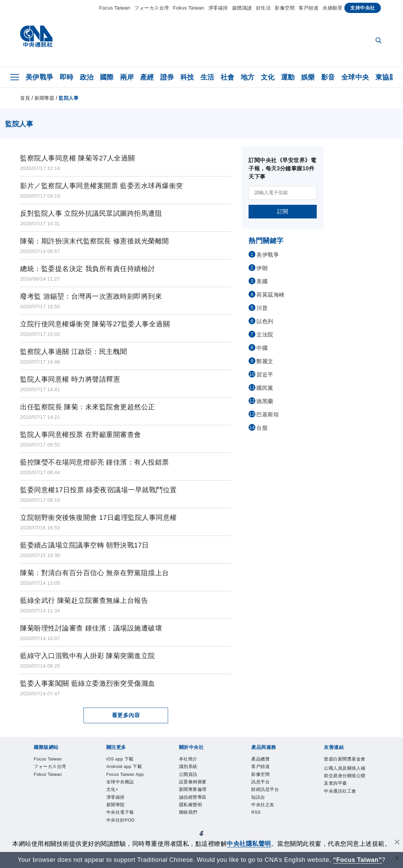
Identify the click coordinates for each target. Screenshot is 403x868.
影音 (328, 77)
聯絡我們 (254, 798)
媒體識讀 (242, 8)
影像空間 (285, 8)
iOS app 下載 (39, 779)
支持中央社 (363, 8)
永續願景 (332, 8)
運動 (288, 77)
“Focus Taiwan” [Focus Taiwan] (357, 860)
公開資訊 (83, 798)
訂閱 (283, 211)
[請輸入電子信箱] (283, 193)
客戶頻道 (309, 8)
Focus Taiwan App (134, 779)
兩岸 (127, 77)
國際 (107, 77)
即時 (67, 77)
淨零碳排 (218, 8)
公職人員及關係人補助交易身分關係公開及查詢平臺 (150, 835)
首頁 (25, 98)
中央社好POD (322, 779)
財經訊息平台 (140, 816)
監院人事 (69, 98)
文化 (268, 77)
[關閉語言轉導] (397, 859)
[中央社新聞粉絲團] (22, 742)
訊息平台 (108, 816)
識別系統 (58, 798)
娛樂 (308, 77)
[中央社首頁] (36, 38)
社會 (228, 77)
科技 (187, 77)
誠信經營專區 (190, 798)
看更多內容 (126, 715)
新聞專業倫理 (153, 798)
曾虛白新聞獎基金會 (49, 835)
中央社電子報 (283, 779)
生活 (207, 77)
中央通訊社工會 (244, 835)
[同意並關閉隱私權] (397, 843)
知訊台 (168, 816)
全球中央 (355, 77)
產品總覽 (33, 816)
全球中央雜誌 (179, 779)
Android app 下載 (83, 779)
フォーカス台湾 (152, 8)
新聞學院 (252, 779)
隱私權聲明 (225, 798)
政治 (87, 77)
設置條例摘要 (115, 798)
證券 (167, 77)
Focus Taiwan (115, 8)
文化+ (206, 779)
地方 (248, 77)
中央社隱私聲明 (249, 844)
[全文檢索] (379, 41)
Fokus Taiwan (189, 8)
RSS (216, 816)
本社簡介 (33, 798)
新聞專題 (44, 98)
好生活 (264, 8)
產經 (147, 77)
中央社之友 (194, 816)
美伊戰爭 (40, 77)
